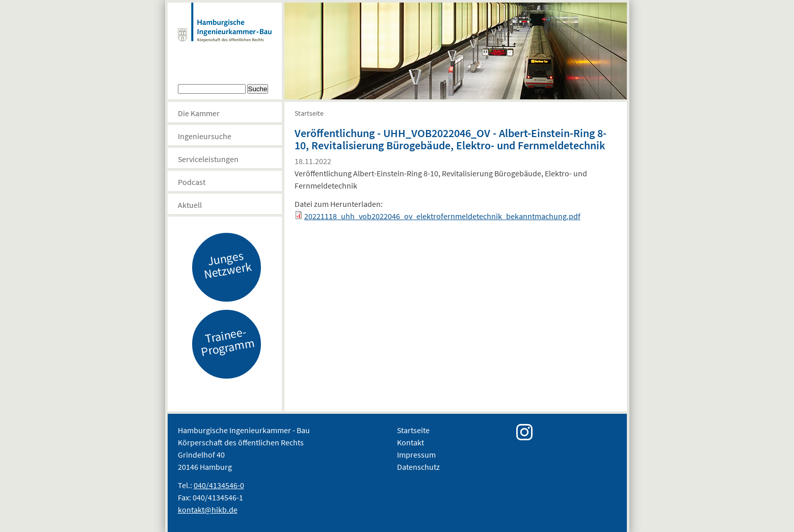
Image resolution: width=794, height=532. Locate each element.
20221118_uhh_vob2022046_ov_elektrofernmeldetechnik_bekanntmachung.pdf (442, 216)
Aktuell (190, 205)
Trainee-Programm (227, 341)
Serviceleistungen (208, 159)
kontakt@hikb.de (208, 510)
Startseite (309, 113)
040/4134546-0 (219, 485)
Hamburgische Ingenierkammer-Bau (225, 33)
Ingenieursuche (205, 136)
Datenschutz (418, 467)
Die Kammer (199, 113)
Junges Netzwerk (227, 264)
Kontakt (411, 442)
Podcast (192, 182)
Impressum (416, 455)
